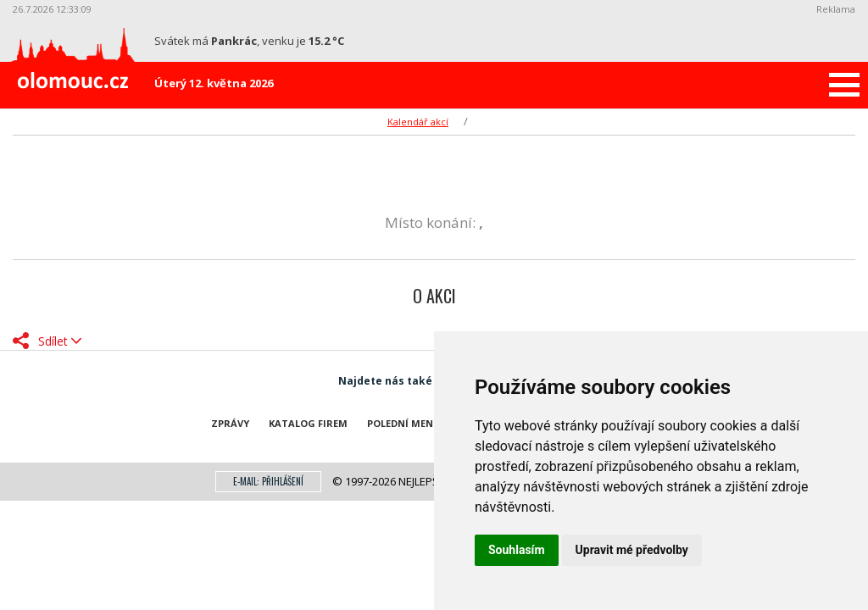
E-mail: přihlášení (268, 481)
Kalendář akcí (418, 122)
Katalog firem (308, 423)
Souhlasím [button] (517, 550)
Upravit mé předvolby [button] (632, 550)
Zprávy (230, 423)
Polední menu (404, 423)
